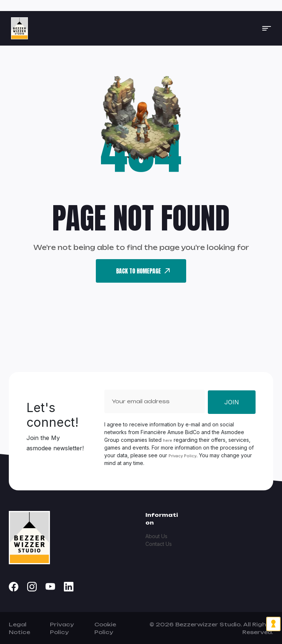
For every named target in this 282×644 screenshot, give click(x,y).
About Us (156, 536)
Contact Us (159, 544)
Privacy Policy (182, 456)
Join (232, 402)
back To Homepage (143, 271)
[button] (267, 28)
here (168, 440)
